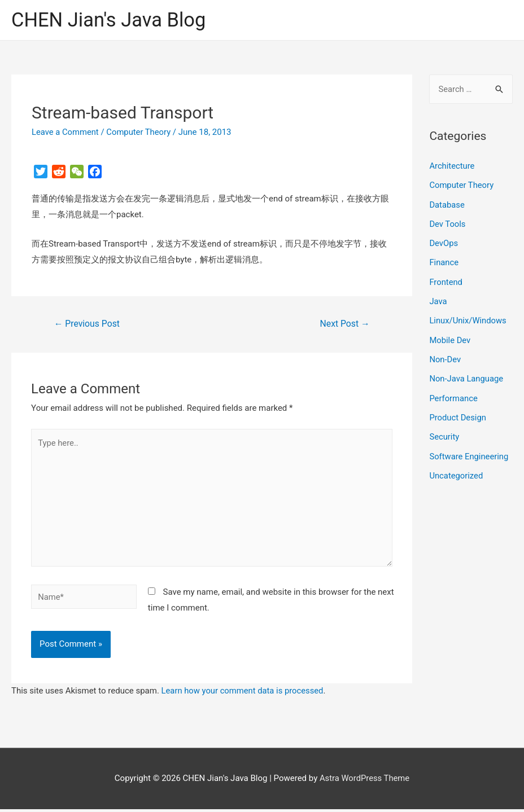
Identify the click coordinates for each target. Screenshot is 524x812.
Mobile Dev (450, 337)
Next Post (344, 324)
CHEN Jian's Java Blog (110, 20)
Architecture (452, 166)
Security (444, 433)
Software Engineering (469, 452)
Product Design (458, 414)
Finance (444, 261)
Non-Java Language (467, 376)
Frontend (446, 280)
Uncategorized (456, 471)
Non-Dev (445, 357)
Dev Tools (447, 223)
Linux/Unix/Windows (468, 319)
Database (447, 204)
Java (438, 300)
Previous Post (88, 324)
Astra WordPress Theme (365, 781)
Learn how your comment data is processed (244, 694)
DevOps (444, 243)
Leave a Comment (66, 133)
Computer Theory (140, 133)
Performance (454, 395)
